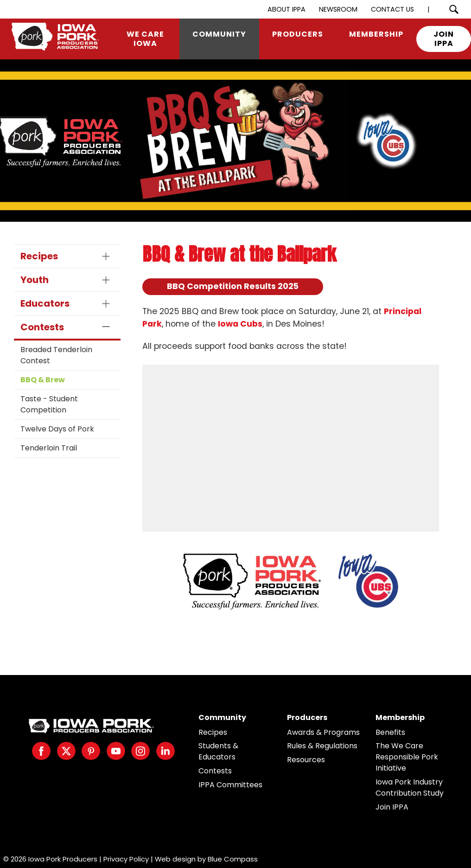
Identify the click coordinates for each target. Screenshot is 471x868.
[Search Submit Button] (454, 9)
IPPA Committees (230, 785)
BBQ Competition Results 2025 (233, 286)
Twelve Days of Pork (57, 429)
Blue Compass (233, 859)
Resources (306, 760)
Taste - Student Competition (49, 404)
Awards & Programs (323, 732)
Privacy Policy (126, 859)
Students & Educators (218, 751)
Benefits (390, 732)
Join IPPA (392, 807)
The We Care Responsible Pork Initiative (407, 757)
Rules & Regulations (322, 746)
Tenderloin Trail (49, 448)
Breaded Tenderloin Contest (56, 355)
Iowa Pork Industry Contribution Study (410, 788)
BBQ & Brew (43, 380)
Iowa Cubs (240, 324)
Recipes (213, 732)
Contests (215, 771)
